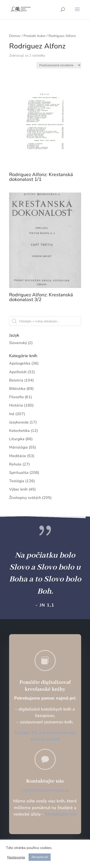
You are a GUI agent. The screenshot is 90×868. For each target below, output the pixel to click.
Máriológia (18, 447)
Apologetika (20, 363)
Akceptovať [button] (40, 857)
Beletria (16, 380)
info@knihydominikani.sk (45, 790)
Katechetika (19, 431)
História (16, 405)
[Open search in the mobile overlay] (45, 321)
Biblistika (17, 389)
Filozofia (16, 397)
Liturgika (17, 439)
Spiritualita (19, 473)
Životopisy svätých (25, 498)
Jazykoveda (19, 422)
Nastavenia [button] (16, 857)
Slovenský (18, 343)
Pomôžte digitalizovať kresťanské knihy (45, 686)
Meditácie (18, 456)
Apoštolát (18, 372)
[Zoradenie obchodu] (59, 65)
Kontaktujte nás (45, 781)
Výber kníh (18, 489)
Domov (15, 36)
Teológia (17, 481)
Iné (12, 414)
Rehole (15, 464)
